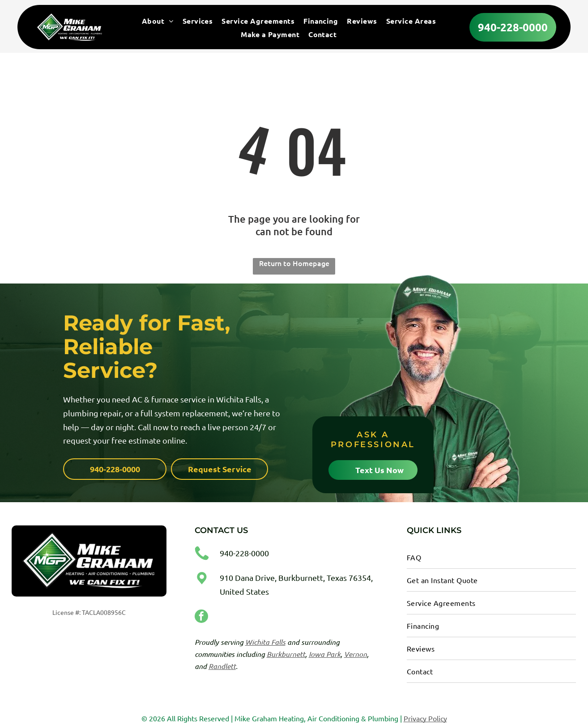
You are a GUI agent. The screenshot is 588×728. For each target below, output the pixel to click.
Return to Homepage (294, 261)
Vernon (356, 652)
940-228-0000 (244, 552)
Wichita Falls (265, 640)
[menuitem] (158, 22)
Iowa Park (325, 652)
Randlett (222, 664)
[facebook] (201, 616)
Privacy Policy (425, 716)
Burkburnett (286, 652)
